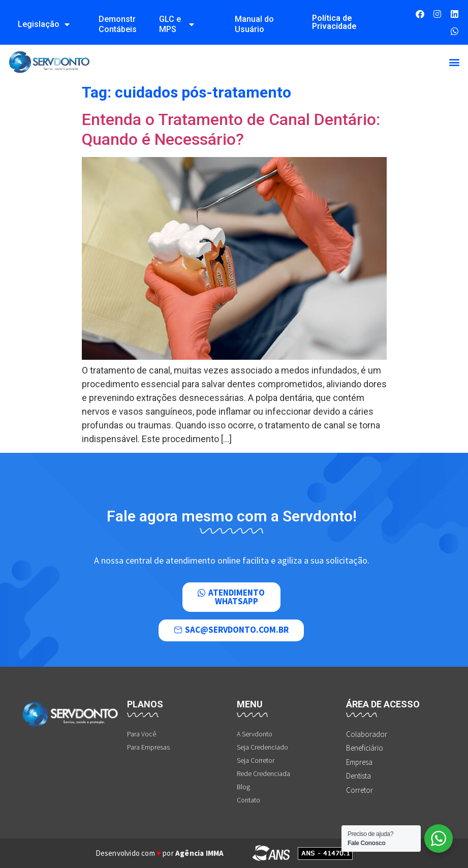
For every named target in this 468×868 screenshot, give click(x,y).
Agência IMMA (199, 853)
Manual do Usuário (254, 24)
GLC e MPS (177, 24)
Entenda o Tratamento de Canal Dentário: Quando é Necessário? (231, 129)
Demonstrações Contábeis (118, 24)
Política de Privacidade (334, 22)
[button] (455, 62)
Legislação (44, 24)
